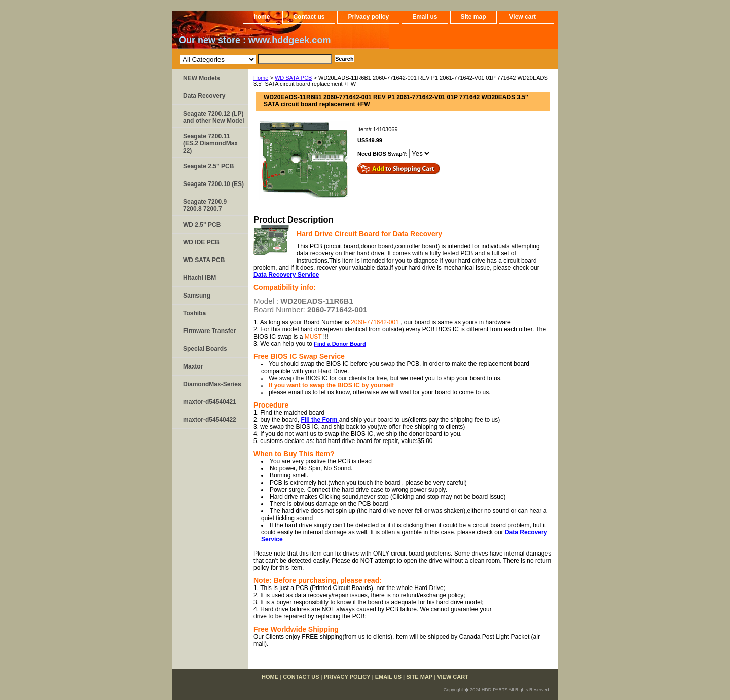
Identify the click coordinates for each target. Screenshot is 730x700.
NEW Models (202, 78)
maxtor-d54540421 (210, 402)
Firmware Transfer (209, 331)
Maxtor (193, 366)
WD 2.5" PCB (202, 225)
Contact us (309, 17)
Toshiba (194, 313)
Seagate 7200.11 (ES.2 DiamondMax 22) (210, 143)
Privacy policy (368, 17)
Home (261, 78)
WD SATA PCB (294, 78)
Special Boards (205, 349)
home (262, 17)
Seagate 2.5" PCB (208, 166)
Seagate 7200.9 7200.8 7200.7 (205, 205)
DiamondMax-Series (212, 384)
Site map (473, 17)
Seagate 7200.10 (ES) (213, 184)
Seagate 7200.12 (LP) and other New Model (214, 117)
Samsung (197, 296)
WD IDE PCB (201, 242)
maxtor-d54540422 (210, 420)
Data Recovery (204, 96)
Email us (425, 17)
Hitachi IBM (199, 278)
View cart (523, 17)
